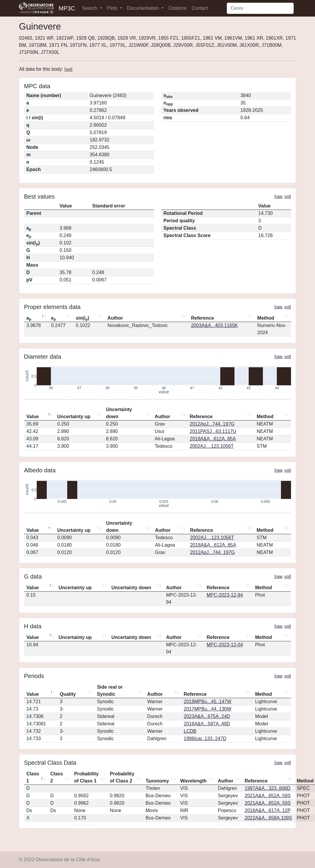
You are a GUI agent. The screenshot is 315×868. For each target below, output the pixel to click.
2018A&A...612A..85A (213, 439)
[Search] (260, 8)
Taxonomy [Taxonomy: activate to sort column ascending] (157, 781)
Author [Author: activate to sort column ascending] (115, 318)
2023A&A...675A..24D (207, 716)
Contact (200, 8)
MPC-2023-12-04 (225, 645)
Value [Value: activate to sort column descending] (33, 417)
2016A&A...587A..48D (207, 724)
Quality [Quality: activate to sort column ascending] (68, 694)
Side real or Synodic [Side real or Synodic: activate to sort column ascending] (110, 691)
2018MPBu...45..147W (208, 702)
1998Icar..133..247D (205, 739)
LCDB (190, 731)
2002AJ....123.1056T (212, 446)
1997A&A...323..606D (267, 788)
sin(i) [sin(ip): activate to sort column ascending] (83, 318)
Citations (178, 8)
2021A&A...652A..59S (268, 796)
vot (69, 69)
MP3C (67, 8)
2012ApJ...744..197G (212, 424)
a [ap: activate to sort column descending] (29, 318)
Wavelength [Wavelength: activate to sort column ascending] (193, 781)
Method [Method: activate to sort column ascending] (266, 318)
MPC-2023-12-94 (225, 595)
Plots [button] (113, 8)
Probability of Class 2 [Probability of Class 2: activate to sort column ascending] (122, 777)
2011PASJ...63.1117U (213, 431)
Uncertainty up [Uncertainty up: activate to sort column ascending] (74, 417)
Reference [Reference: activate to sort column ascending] (202, 318)
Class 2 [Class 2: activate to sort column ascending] (57, 777)
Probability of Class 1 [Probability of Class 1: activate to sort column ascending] (86, 777)
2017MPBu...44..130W (208, 709)
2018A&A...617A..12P (268, 810)
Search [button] (90, 8)
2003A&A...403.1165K (214, 325)
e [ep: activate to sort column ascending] (53, 318)
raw (279, 197)
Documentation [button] (144, 8)
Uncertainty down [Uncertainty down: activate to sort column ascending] (119, 413)
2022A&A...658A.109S (268, 818)
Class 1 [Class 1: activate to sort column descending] (33, 777)
